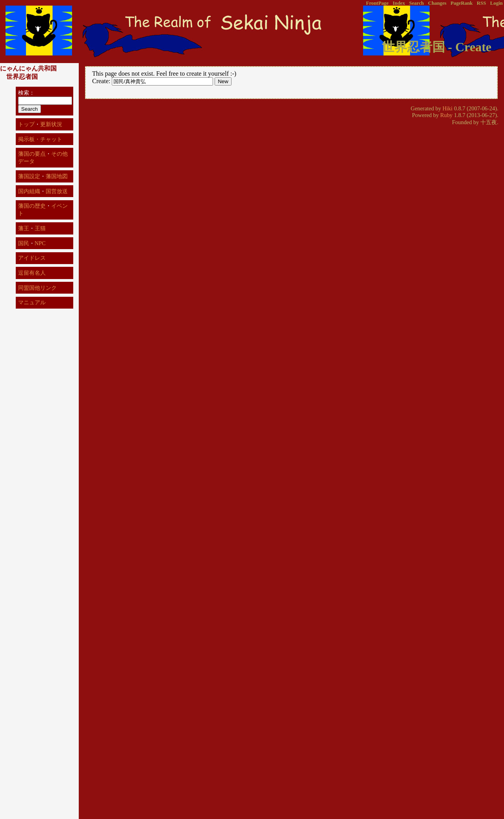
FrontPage (377, 3)
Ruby (446, 115)
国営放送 (57, 191)
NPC (40, 243)
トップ (26, 124)
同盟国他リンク (37, 288)
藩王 (24, 228)
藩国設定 (29, 176)
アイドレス (32, 258)
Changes (437, 3)
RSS (481, 3)
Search (416, 3)
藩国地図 (57, 176)
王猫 (40, 228)
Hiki (448, 108)
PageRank (461, 3)
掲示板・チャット (40, 139)
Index (399, 3)
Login (497, 3)
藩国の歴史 (32, 206)
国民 (24, 243)
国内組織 (29, 191)
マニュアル (32, 302)
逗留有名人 (32, 273)
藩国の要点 (32, 154)
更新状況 (51, 124)
